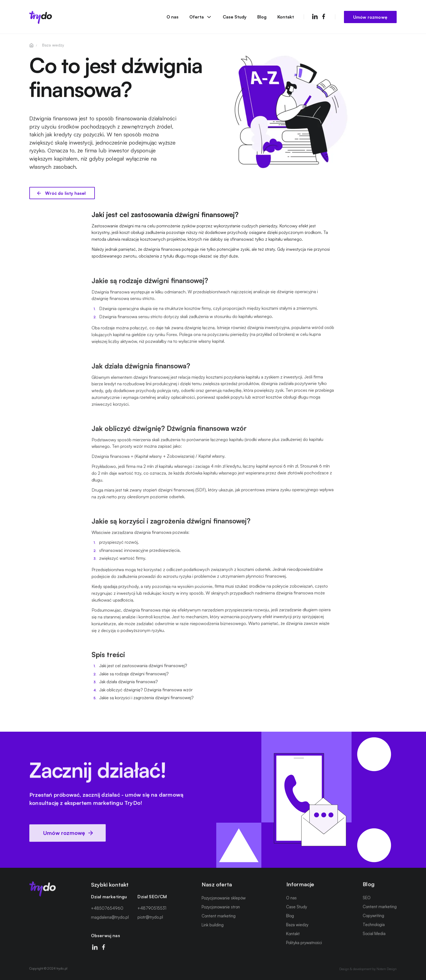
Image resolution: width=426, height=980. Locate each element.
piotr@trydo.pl (150, 919)
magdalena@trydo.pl (110, 920)
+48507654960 (107, 911)
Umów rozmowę (370, 17)
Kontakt (286, 17)
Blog (262, 17)
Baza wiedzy (297, 925)
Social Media (374, 932)
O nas (173, 17)
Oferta (201, 17)
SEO (367, 896)
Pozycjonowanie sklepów (224, 899)
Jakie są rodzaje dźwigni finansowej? (134, 676)
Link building (213, 926)
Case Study (235, 17)
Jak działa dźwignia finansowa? (129, 684)
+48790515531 (152, 910)
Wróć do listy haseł (65, 193)
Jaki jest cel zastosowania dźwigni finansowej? (143, 668)
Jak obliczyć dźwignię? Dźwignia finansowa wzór (146, 692)
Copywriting (373, 915)
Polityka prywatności (304, 942)
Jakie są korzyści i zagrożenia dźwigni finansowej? (146, 700)
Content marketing (219, 917)
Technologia (374, 923)
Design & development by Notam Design (368, 968)
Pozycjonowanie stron (221, 908)
